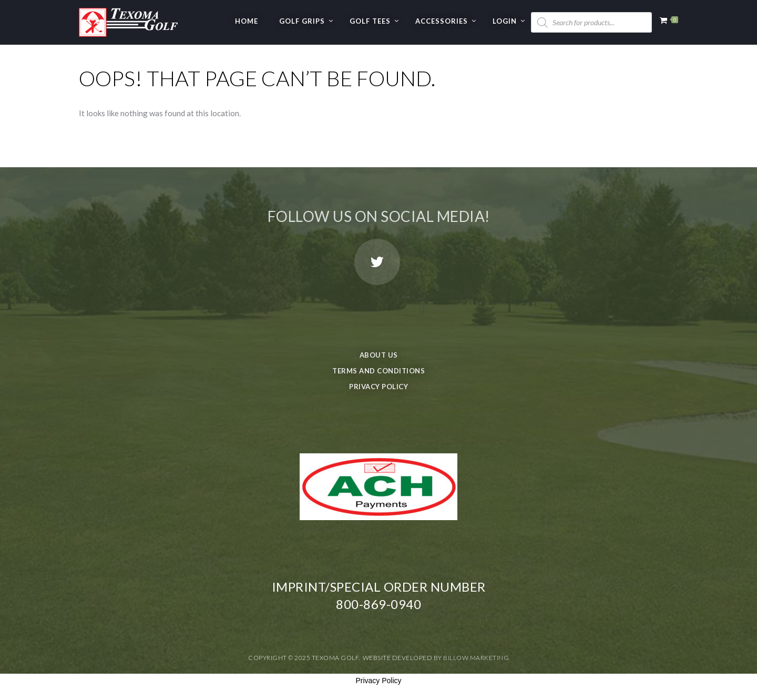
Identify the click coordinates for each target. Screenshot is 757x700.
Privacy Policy (378, 387)
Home (247, 21)
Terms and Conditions (378, 371)
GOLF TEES (370, 21)
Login (505, 21)
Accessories (442, 21)
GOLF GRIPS (302, 21)
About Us (379, 355)
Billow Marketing (476, 658)
